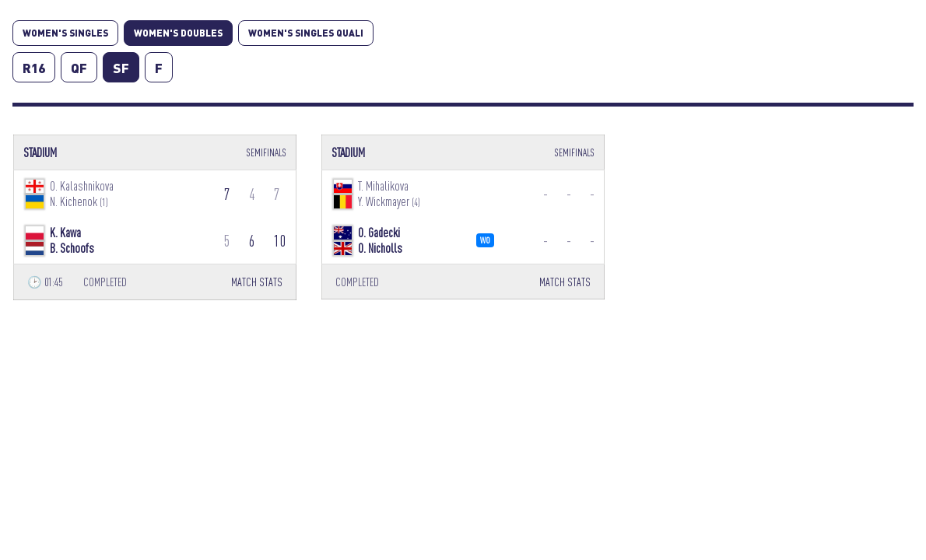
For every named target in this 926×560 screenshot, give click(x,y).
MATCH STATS (257, 282)
